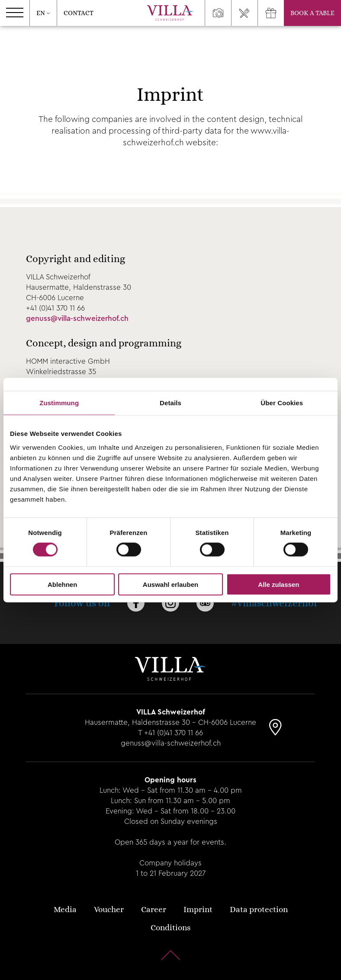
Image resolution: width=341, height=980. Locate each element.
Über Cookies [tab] (282, 403)
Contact (79, 13)
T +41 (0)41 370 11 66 (170, 733)
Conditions (170, 927)
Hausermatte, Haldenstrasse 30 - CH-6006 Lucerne (170, 722)
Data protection (259, 909)
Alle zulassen (278, 584)
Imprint (198, 909)
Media (65, 909)
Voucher (109, 909)
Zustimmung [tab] (59, 403)
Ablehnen (62, 584)
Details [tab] (170, 403)
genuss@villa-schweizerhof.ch (77, 319)
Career (154, 909)
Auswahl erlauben (170, 584)
